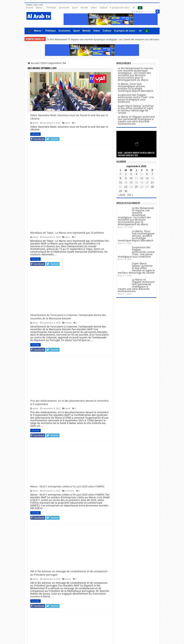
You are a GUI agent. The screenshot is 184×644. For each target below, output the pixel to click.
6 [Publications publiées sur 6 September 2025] (147, 174)
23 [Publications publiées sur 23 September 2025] (126, 187)
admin (35, 123)
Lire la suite (35, 135)
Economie (64, 8)
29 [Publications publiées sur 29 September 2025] (120, 191)
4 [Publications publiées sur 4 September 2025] (136, 174)
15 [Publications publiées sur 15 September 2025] (120, 183)
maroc (68, 496)
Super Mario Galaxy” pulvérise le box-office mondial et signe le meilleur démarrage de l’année (136, 109)
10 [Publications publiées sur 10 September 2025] (131, 178)
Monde (84, 8)
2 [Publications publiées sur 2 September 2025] (126, 174)
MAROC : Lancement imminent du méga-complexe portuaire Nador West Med (136, 154)
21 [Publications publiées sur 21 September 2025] (152, 183)
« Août (122, 195)
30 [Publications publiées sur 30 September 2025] (126, 191)
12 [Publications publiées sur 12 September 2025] (142, 178)
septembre (55, 63)
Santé (68, 326)
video (67, 123)
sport (67, 154)
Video (94, 8)
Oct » (130, 195)
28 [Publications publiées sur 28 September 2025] (152, 187)
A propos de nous (119, 8)
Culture (103, 8)
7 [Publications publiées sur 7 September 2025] (152, 174)
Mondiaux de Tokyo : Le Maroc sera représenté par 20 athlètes (67, 150)
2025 (44, 63)
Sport (75, 8)
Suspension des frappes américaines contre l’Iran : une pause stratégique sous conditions (136, 98)
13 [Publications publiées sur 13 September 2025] (147, 178)
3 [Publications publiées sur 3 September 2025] (131, 174)
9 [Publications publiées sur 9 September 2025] (126, 178)
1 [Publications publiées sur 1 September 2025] (120, 174)
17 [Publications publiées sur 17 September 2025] (131, 183)
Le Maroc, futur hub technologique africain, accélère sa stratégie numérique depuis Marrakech (135, 87)
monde (68, 240)
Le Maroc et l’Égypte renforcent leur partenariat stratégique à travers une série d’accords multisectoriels (136, 120)
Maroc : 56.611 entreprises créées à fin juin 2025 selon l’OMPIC (67, 404)
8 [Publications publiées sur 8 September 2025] (120, 178)
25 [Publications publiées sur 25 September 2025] (136, 187)
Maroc (39, 8)
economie (70, 408)
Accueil (30, 8)
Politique (51, 8)
